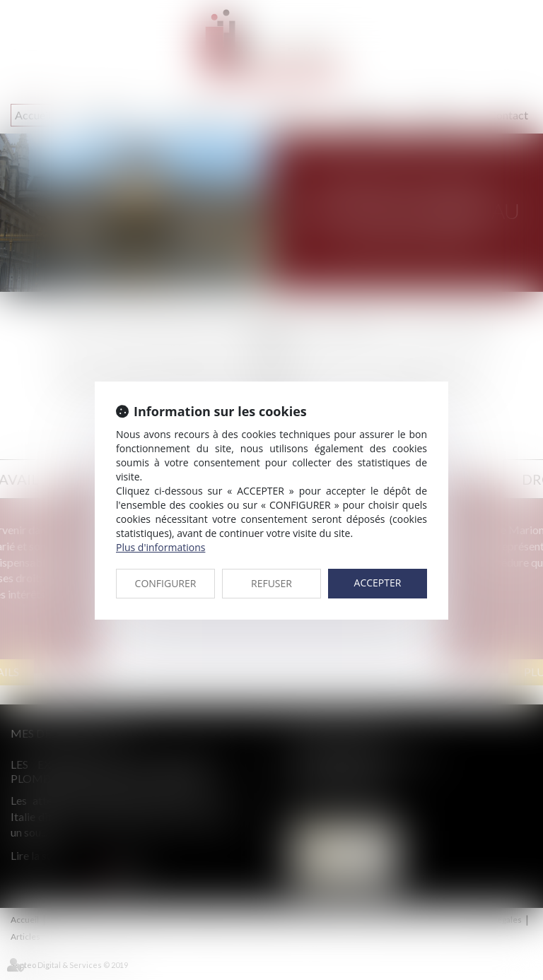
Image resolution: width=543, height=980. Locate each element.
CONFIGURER (166, 583)
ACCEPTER (378, 583)
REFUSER (271, 583)
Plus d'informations (160, 547)
